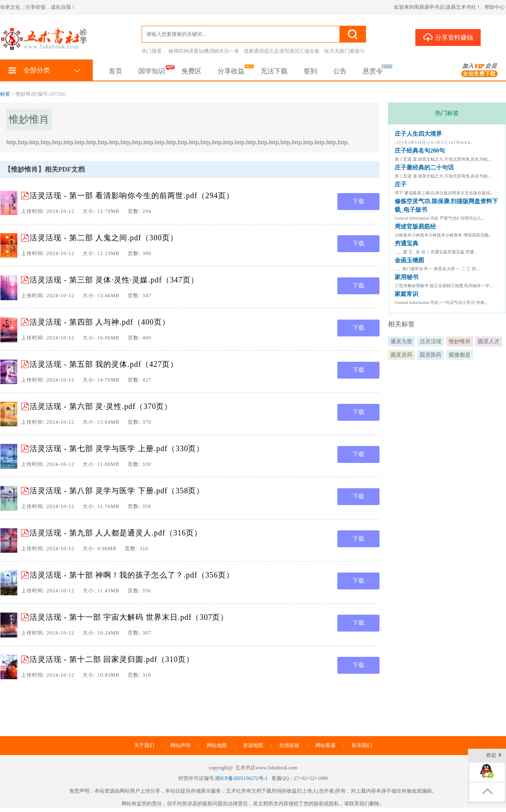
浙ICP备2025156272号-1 (241, 778)
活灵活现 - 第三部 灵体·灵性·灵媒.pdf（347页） (114, 280)
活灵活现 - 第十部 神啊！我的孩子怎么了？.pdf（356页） (132, 575)
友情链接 (289, 745)
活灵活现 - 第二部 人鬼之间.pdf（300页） (104, 238)
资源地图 (253, 745)
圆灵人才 (489, 341)
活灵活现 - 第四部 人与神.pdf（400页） (100, 322)
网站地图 (217, 745)
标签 (5, 94)
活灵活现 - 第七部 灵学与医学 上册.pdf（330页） (117, 449)
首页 (116, 71)
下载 (358, 201)
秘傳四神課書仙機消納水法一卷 (204, 51)
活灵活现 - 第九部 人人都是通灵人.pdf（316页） (116, 533)
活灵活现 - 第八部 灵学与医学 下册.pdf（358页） (117, 491)
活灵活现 (431, 341)
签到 (310, 71)
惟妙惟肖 (460, 341)
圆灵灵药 (401, 355)
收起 (494, 756)
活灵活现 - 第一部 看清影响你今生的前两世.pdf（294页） (132, 196)
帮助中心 (495, 7)
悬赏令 (373, 71)
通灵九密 (401, 341)
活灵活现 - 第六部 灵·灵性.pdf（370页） (101, 406)
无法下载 (274, 71)
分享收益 (231, 71)
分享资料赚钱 (448, 37)
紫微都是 (460, 355)
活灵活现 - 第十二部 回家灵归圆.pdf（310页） (112, 659)
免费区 (191, 71)
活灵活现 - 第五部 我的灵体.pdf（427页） (104, 364)
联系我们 (362, 745)
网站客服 (326, 745)
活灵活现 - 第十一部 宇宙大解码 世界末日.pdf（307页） (129, 617)
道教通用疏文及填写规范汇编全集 (282, 51)
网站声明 (180, 745)
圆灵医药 (431, 355)
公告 (340, 71)
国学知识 (152, 71)
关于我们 (144, 745)
